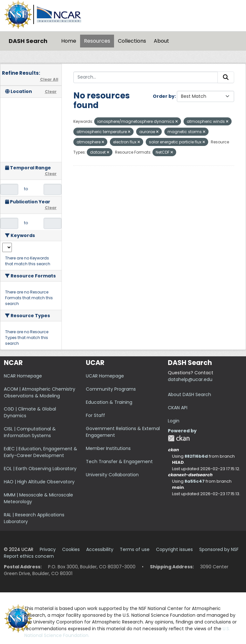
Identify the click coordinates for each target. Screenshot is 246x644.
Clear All (49, 79)
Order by (164, 96)
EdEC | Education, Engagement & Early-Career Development (41, 452)
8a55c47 (195, 481)
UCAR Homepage (105, 376)
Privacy (48, 549)
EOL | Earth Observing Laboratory (40, 469)
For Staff (95, 415)
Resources (97, 41)
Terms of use (135, 549)
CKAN (179, 438)
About (161, 41)
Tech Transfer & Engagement (119, 462)
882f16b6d (196, 456)
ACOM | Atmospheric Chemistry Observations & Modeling (40, 392)
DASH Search (28, 41)
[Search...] (146, 77)
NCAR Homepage (23, 376)
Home (69, 41)
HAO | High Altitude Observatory (39, 482)
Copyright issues (174, 549)
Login (174, 421)
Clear (51, 92)
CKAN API (178, 408)
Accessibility (100, 549)
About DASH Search (189, 394)
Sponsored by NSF (219, 549)
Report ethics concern (29, 556)
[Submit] (226, 77)
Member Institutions (108, 448)
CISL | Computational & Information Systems (30, 432)
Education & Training (109, 402)
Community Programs (111, 389)
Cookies (71, 549)
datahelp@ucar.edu (190, 379)
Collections (132, 41)
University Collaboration (112, 475)
